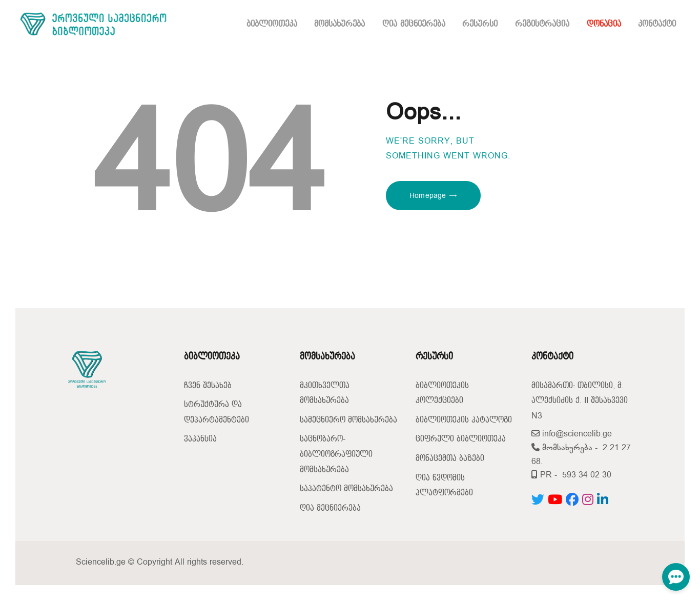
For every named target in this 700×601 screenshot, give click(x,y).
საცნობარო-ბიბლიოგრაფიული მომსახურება (336, 454)
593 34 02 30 (587, 475)
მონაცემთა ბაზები (450, 459)
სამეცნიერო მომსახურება (348, 420)
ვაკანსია (200, 439)
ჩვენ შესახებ (208, 386)
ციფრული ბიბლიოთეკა (461, 439)
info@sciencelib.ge (572, 434)
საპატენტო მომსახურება (346, 489)
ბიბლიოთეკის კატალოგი (464, 420)
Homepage (428, 196)
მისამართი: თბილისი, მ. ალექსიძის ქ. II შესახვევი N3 (580, 401)
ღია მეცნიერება (330, 508)
